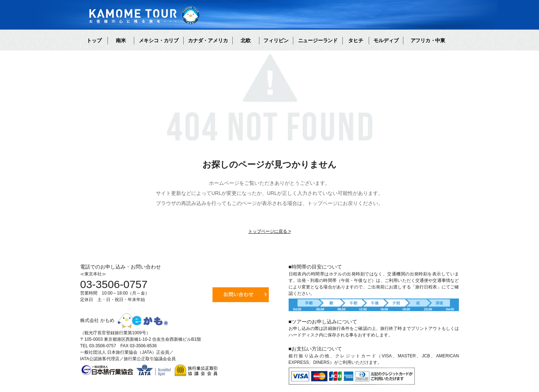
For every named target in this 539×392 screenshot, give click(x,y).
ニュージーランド (318, 40)
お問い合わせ (241, 295)
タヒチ (356, 40)
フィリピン (276, 40)
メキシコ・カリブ (159, 40)
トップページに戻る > (269, 231)
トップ (94, 40)
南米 (121, 40)
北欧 (246, 40)
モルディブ (386, 40)
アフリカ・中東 (428, 40)
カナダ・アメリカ (208, 40)
